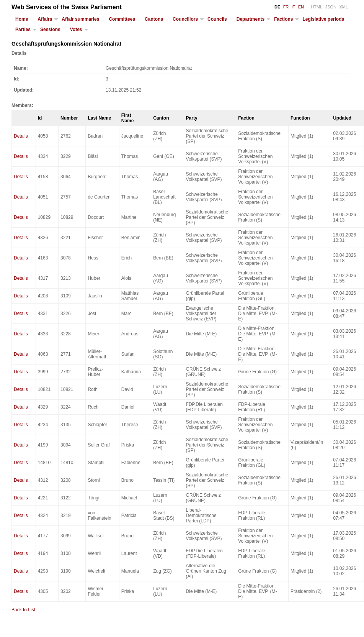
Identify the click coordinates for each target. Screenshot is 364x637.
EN (301, 7)
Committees (122, 19)
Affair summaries (80, 19)
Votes (76, 30)
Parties (23, 30)
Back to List (23, 610)
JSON (331, 7)
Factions (283, 19)
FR (286, 7)
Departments (251, 19)
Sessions (50, 30)
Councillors (185, 19)
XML (344, 7)
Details (21, 136)
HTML (317, 7)
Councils (217, 19)
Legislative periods (323, 19)
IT (294, 7)
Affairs (45, 19)
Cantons (154, 19)
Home (22, 19)
